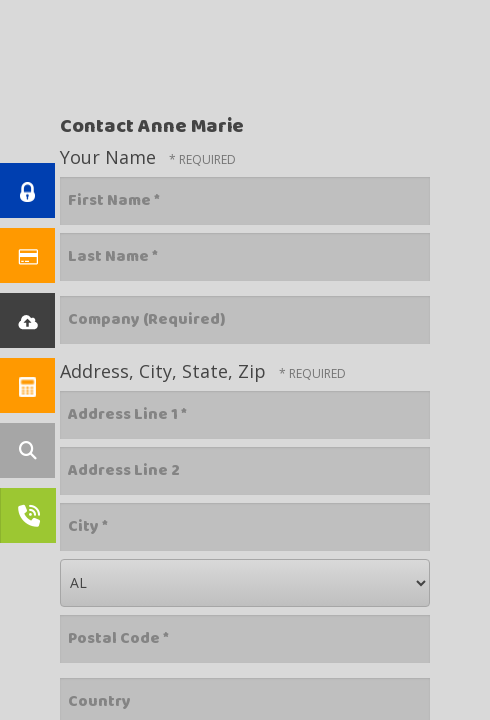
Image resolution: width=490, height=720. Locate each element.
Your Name (110, 157)
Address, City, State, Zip (165, 371)
